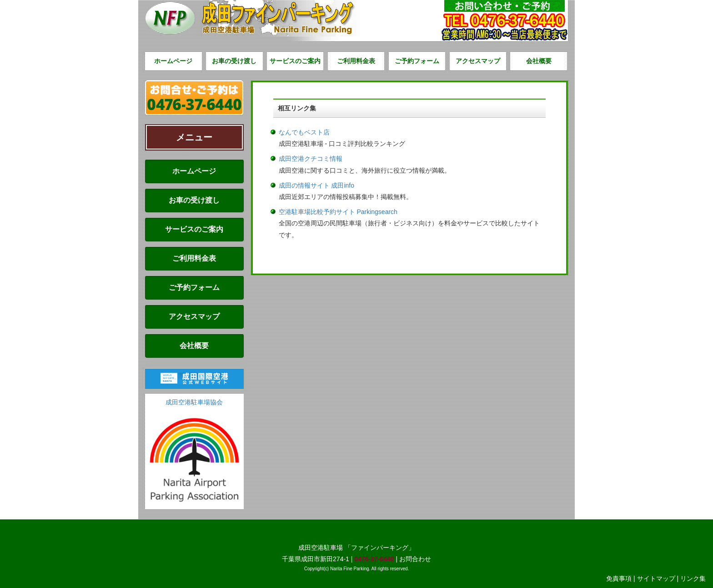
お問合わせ (415, 559)
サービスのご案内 (295, 61)
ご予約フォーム (417, 61)
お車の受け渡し (234, 61)
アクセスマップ (478, 61)
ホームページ (173, 61)
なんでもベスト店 (304, 132)
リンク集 (693, 578)
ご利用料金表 (356, 61)
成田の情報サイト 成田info (316, 185)
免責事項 (619, 578)
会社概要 (539, 61)
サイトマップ (656, 578)
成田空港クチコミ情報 (311, 159)
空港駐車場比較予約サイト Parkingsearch (338, 212)
